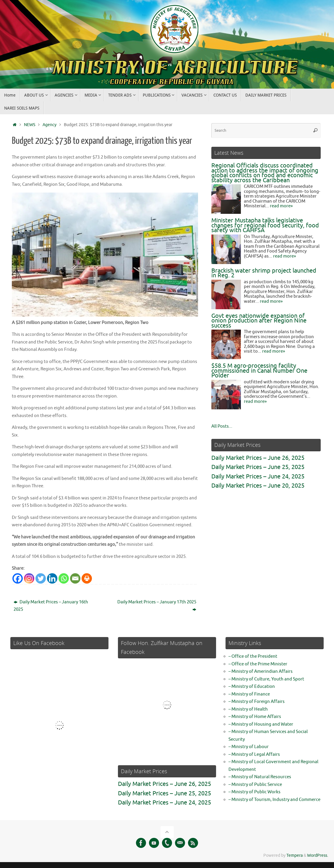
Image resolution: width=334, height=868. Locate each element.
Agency (50, 125)
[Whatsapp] (64, 578)
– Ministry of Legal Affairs (254, 754)
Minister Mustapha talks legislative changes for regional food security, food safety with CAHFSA (265, 225)
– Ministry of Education (252, 687)
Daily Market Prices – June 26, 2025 (258, 458)
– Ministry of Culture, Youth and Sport (266, 679)
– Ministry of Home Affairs (255, 717)
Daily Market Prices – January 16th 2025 (51, 606)
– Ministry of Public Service (255, 784)
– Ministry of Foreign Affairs (257, 702)
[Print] (87, 578)
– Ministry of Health (248, 709)
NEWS (30, 125)
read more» (281, 206)
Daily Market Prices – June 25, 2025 (258, 467)
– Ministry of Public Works (254, 792)
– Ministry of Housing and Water (261, 724)
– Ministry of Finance (249, 694)
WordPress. (318, 855)
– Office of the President (253, 656)
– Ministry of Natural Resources (260, 777)
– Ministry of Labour (249, 747)
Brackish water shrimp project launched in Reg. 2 (264, 273)
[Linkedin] (52, 578)
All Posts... (222, 426)
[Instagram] (29, 578)
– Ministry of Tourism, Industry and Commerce (274, 799)
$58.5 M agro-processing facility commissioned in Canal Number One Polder (259, 371)
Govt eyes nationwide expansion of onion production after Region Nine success (259, 321)
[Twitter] (41, 578)
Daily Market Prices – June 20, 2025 (258, 486)
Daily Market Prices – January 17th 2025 (157, 606)
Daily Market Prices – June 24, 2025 (258, 477)
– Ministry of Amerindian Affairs (261, 671)
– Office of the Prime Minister (258, 664)
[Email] (75, 578)
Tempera (295, 855)
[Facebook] (18, 578)
